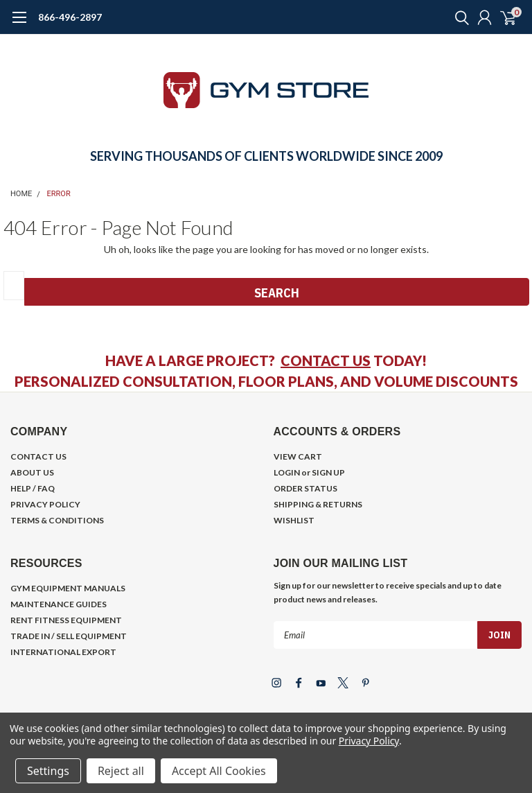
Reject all (121, 771)
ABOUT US (32, 472)
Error (59, 194)
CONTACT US (326, 360)
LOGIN (287, 472)
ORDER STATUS (305, 488)
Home (21, 194)
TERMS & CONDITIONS (57, 520)
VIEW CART (298, 456)
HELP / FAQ (33, 488)
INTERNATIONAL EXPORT (63, 652)
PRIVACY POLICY (45, 504)
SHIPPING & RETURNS (318, 504)
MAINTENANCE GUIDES (59, 604)
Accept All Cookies (219, 771)
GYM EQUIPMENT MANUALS (68, 588)
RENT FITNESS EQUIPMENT (66, 620)
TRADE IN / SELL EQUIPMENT (69, 636)
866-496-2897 (70, 17)
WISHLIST (294, 520)
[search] (459, 17)
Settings (48, 771)
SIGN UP (328, 472)
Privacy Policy (369, 741)
